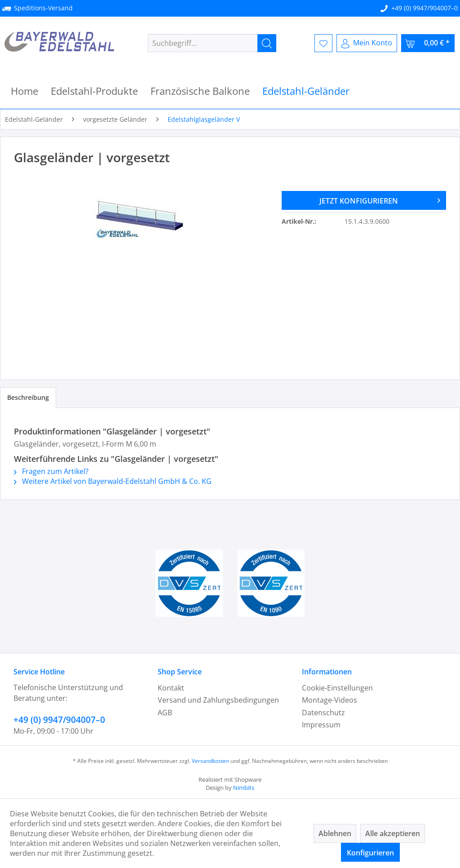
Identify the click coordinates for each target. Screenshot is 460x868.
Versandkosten (210, 761)
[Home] (24, 91)
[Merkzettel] (323, 43)
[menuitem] (212, 43)
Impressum (321, 725)
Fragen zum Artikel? (51, 471)
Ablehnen (335, 833)
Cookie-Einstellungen (337, 688)
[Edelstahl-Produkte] (94, 91)
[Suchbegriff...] (212, 43)
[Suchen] (267, 43)
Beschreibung (28, 397)
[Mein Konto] (367, 43)
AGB (165, 713)
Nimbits (244, 788)
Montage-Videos (330, 700)
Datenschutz (323, 713)
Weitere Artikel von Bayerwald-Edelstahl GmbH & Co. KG (113, 481)
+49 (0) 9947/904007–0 (425, 8)
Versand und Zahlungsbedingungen (218, 700)
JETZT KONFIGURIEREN (380, 199)
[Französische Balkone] (200, 91)
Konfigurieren (370, 853)
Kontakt (171, 688)
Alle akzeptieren (393, 833)
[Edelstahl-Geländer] (306, 91)
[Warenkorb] (428, 43)
